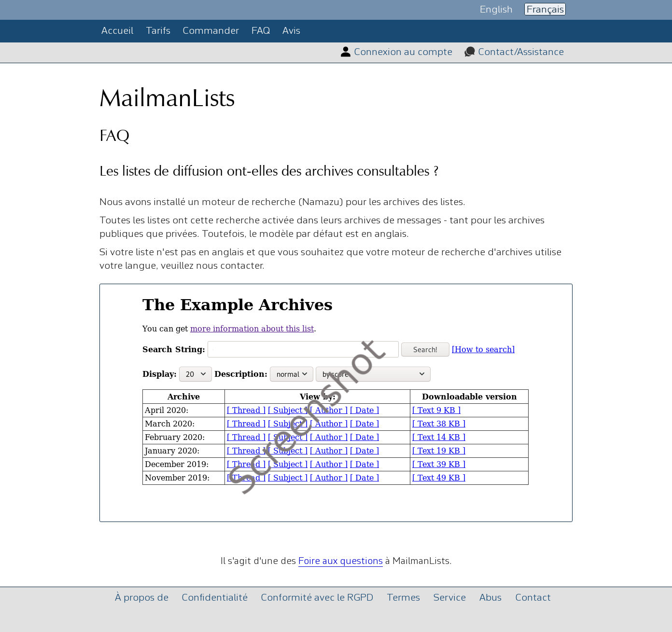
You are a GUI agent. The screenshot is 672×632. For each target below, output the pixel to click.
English (496, 9)
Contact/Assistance (521, 52)
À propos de (142, 598)
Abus (490, 598)
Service (450, 598)
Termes (403, 598)
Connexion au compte (403, 52)
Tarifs (158, 31)
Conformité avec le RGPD (317, 598)
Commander (211, 31)
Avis (291, 31)
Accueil (117, 31)
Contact (533, 598)
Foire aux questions (341, 562)
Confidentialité (215, 598)
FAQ (261, 31)
